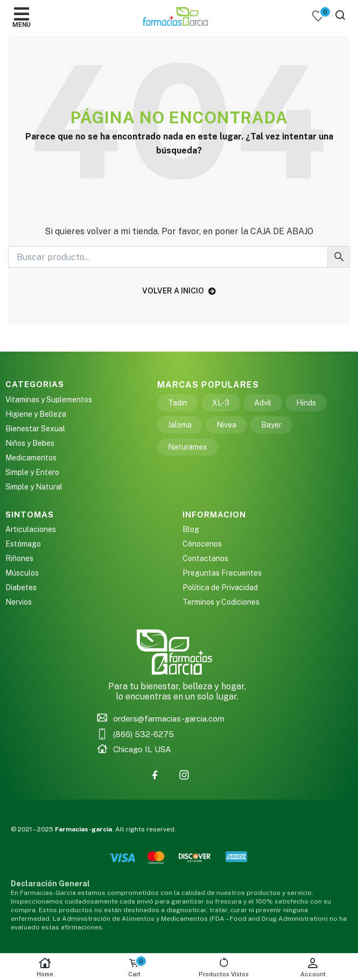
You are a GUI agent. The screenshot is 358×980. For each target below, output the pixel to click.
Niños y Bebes (30, 443)
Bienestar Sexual (35, 429)
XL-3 (221, 403)
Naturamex (188, 447)
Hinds (306, 403)
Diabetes (21, 587)
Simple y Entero (32, 472)
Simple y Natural (34, 487)
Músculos (22, 573)
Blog (191, 529)
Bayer (271, 425)
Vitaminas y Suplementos (49, 400)
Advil (263, 403)
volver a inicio (179, 291)
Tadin (178, 403)
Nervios (19, 602)
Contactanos (205, 558)
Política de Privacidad (220, 587)
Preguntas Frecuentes (222, 573)
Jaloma (180, 425)
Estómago (23, 544)
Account (313, 967)
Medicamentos (31, 458)
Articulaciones (31, 529)
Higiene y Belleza (36, 414)
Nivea (226, 425)
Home (45, 967)
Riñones (19, 558)
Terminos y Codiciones (221, 602)
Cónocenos (202, 544)
